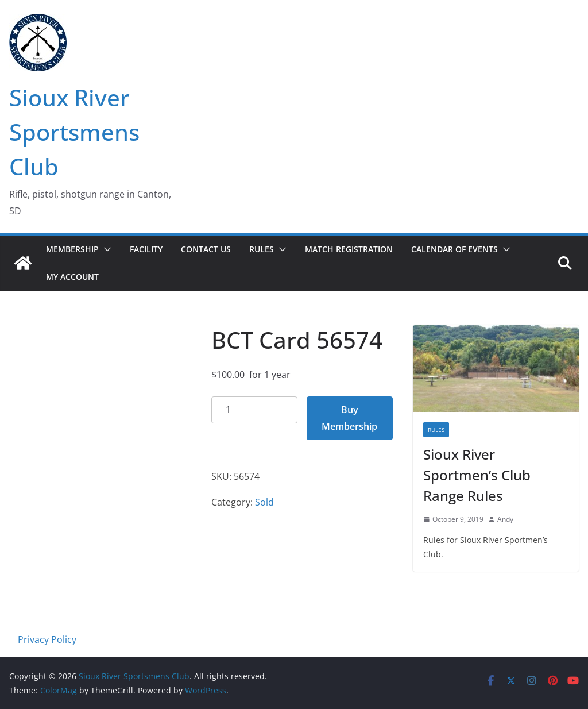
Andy (505, 519)
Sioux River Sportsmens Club (74, 132)
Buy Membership (349, 418)
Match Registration (349, 249)
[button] (105, 249)
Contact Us (206, 249)
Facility (146, 249)
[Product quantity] (254, 410)
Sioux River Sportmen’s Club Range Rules (477, 475)
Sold (264, 502)
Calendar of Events (454, 249)
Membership (72, 249)
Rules (262, 249)
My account (72, 277)
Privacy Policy (47, 639)
